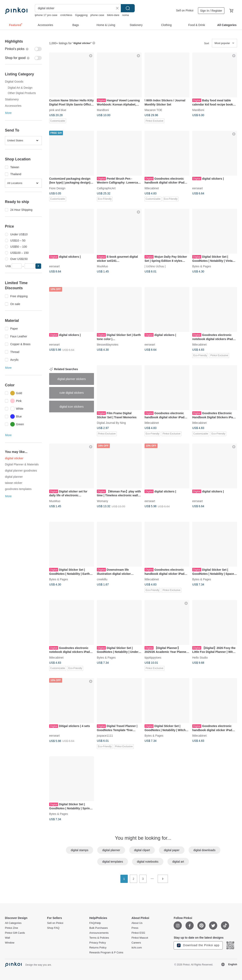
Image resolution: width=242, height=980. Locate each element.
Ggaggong (81, 15)
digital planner (14, 477)
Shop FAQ (53, 928)
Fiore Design (57, 188)
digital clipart (142, 850)
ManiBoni (103, 110)
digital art (178, 862)
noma (126, 15)
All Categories (13, 923)
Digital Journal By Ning (111, 423)
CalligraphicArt (106, 188)
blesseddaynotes (108, 345)
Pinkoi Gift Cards (15, 933)
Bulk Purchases (98, 928)
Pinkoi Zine (11, 928)
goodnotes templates (18, 489)
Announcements (99, 933)
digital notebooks (148, 862)
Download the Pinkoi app (198, 945)
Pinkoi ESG (138, 933)
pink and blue (58, 110)
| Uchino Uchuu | (155, 266)
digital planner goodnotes (21, 471)
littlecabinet (152, 188)
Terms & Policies (99, 938)
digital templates (113, 862)
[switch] (23, 49)
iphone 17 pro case (46, 15)
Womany (102, 501)
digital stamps (80, 850)
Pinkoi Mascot (140, 938)
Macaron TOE (153, 110)
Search (128, 8)
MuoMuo (102, 266)
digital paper (172, 850)
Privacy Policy (98, 943)
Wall (7, 938)
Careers (136, 943)
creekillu (102, 579)
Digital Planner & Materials (22, 464)
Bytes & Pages (202, 266)
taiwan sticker (14, 483)
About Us (137, 923)
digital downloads (204, 850)
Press (135, 928)
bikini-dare (113, 15)
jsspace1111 (105, 736)
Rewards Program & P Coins (106, 953)
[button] (38, 266)
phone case (97, 15)
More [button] (8, 113)
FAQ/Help (95, 923)
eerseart (197, 188)
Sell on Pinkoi (185, 10)
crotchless (66, 15)
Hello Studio (200, 657)
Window (10, 943)
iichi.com (137, 948)
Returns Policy (98, 948)
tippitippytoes (153, 657)
